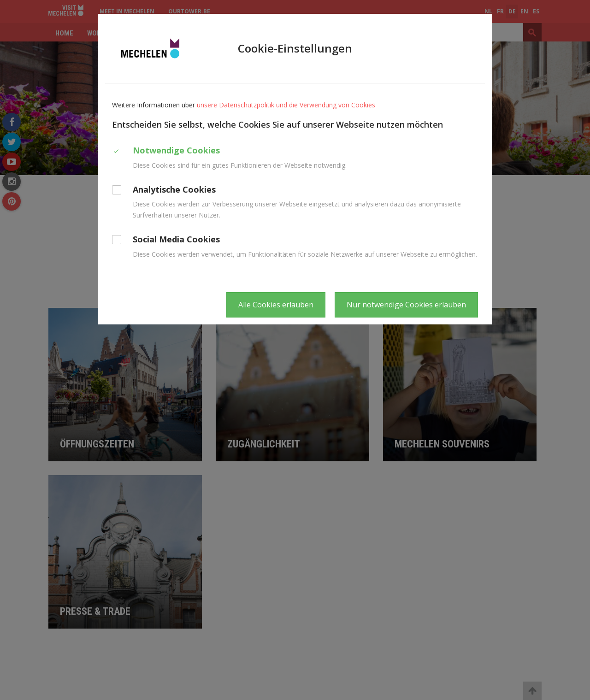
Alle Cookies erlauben (276, 305)
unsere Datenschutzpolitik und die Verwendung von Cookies (286, 105)
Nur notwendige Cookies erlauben (406, 305)
